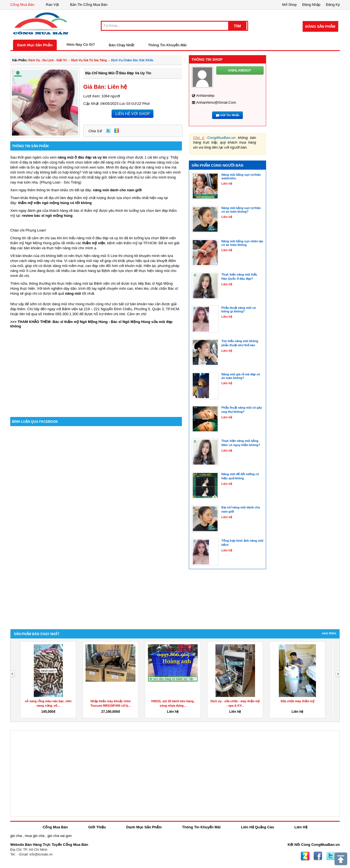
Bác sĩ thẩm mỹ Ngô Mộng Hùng (80, 322)
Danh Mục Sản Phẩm (35, 45)
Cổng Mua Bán (22, 5)
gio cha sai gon (59, 836)
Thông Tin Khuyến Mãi (167, 45)
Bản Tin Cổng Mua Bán (89, 5)
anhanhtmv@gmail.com (216, 102)
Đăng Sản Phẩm (320, 26)
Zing (117, 131)
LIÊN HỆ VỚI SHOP (132, 114)
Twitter (108, 131)
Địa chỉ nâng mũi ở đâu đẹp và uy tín (118, 73)
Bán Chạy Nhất (122, 45)
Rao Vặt (52, 5)
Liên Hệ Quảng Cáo (257, 827)
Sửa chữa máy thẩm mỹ (298, 701)
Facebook (318, 856)
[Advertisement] (96, 370)
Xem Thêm (329, 633)
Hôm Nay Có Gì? (81, 44)
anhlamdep (205, 96)
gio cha (16, 836)
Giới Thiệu (97, 827)
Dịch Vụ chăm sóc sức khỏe (132, 60)
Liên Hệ (301, 827)
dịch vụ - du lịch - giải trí (48, 60)
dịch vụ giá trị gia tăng (89, 60)
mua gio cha (35, 836)
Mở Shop (289, 5)
